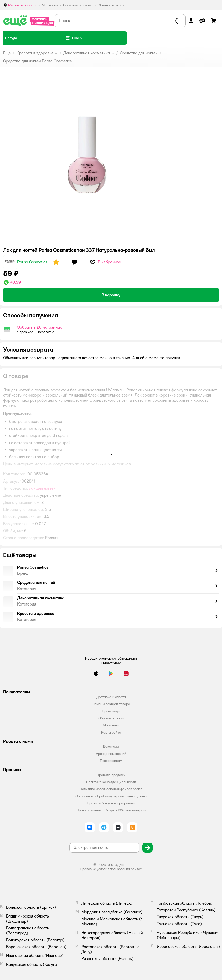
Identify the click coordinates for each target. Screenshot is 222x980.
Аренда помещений (111, 754)
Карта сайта (111, 732)
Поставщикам (111, 761)
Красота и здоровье (35, 53)
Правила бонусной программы (111, 803)
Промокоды (111, 711)
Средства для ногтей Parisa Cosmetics (37, 61)
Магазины (111, 725)
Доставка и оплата (111, 697)
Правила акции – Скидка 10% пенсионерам (111, 810)
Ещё (7, 53)
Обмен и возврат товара (111, 704)
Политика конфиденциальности (111, 782)
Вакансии (111, 746)
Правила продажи (111, 775)
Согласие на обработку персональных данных (111, 796)
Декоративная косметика (87, 53)
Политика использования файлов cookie (111, 789)
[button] (73, 38)
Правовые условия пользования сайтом (111, 869)
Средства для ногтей (139, 53)
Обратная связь (111, 718)
